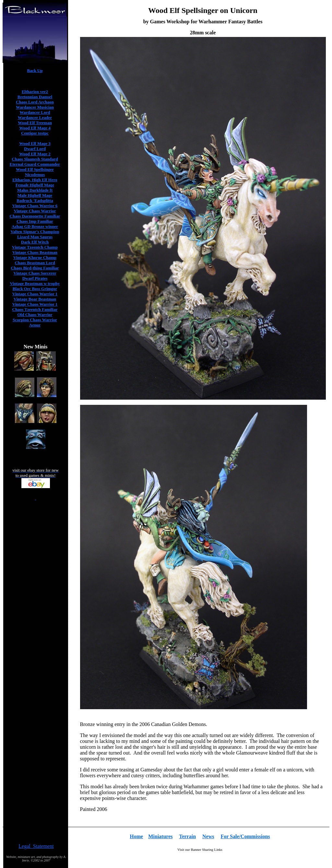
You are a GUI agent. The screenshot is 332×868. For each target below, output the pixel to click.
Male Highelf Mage (35, 195)
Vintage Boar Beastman (35, 299)
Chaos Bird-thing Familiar (35, 268)
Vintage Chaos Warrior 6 (35, 206)
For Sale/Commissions (245, 836)
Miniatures (160, 836)
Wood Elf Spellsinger (35, 169)
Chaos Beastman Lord (35, 263)
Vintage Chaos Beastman (35, 252)
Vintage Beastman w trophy (35, 283)
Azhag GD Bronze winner (35, 226)
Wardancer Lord (35, 112)
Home (136, 836)
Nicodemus (35, 175)
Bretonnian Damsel (35, 97)
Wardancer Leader (35, 117)
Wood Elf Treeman (35, 123)
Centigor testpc (35, 133)
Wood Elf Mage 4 (35, 128)
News (208, 836)
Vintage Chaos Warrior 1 (35, 294)
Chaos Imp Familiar (35, 221)
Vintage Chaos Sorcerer (35, 273)
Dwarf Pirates (35, 278)
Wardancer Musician (35, 107)
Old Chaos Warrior (35, 315)
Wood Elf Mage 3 (35, 143)
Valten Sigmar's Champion (35, 232)
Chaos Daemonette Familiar (35, 216)
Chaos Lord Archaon (35, 102)
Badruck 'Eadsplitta (35, 200)
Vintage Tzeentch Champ (35, 247)
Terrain (187, 836)
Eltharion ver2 (35, 92)
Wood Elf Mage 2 (35, 154)
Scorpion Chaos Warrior (35, 320)
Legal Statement (36, 846)
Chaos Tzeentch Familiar (35, 309)
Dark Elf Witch (35, 242)
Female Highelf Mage (35, 185)
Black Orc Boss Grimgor (35, 289)
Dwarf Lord (35, 149)
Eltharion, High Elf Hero (35, 180)
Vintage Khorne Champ (35, 258)
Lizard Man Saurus (35, 237)
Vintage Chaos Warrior (35, 211)
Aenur (35, 325)
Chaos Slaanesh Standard (35, 159)
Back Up (35, 70)
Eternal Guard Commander (35, 164)
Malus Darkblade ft (35, 190)
